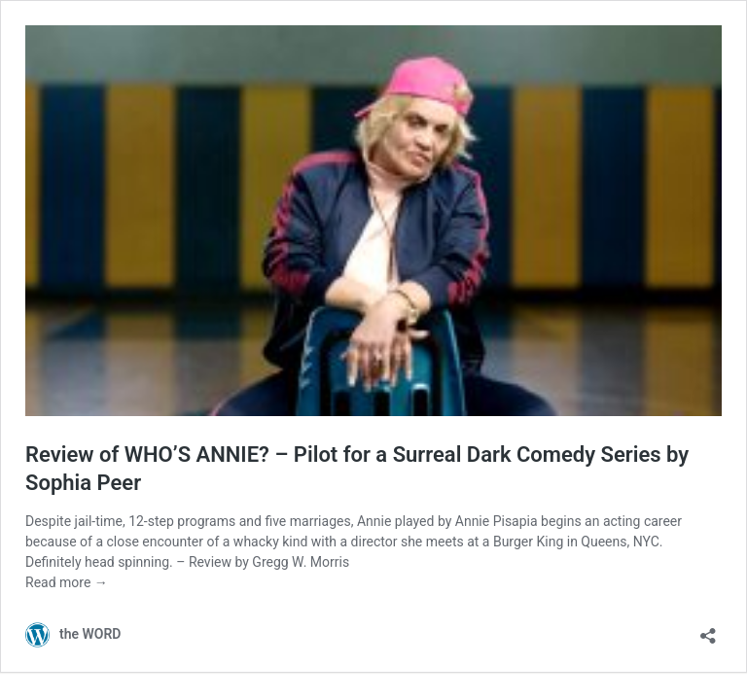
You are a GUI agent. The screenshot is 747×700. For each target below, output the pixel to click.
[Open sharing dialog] (708, 630)
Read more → (67, 582)
